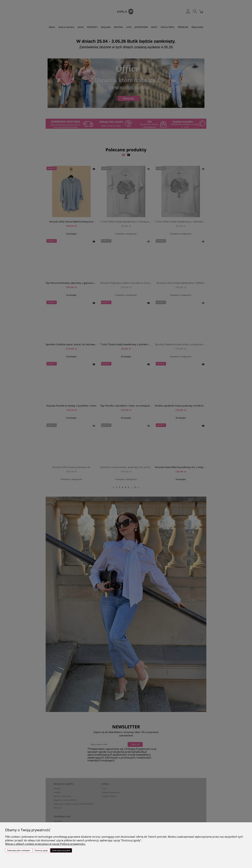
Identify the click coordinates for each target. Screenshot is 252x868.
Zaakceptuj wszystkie (61, 851)
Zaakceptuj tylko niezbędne (19, 851)
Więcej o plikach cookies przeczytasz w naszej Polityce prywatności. (45, 844)
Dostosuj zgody (41, 851)
